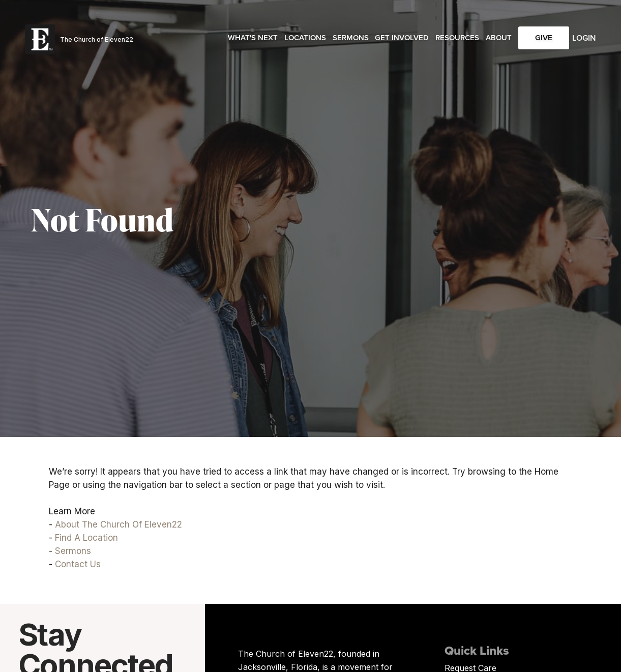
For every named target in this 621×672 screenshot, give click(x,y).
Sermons (351, 38)
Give (544, 38)
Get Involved (402, 38)
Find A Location (86, 538)
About (499, 38)
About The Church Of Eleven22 (119, 524)
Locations (305, 38)
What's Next (253, 38)
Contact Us (78, 564)
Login (584, 38)
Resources (457, 38)
